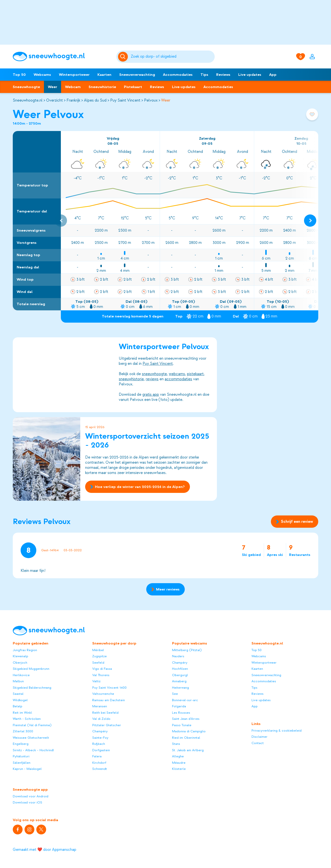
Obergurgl (180, 675)
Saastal (18, 694)
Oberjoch (20, 663)
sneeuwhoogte (154, 374)
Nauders (178, 656)
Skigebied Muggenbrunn (31, 669)
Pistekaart (133, 87)
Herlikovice (21, 675)
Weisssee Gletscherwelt (31, 738)
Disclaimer (259, 737)
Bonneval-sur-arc (185, 700)
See (175, 694)
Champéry (100, 731)
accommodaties (178, 379)
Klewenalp (20, 656)
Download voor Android (31, 796)
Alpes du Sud (95, 100)
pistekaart (195, 374)
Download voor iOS (27, 802)
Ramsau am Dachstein (109, 700)
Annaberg (179, 681)
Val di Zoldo (101, 719)
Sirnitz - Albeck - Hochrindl (33, 750)
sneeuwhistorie (131, 379)
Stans (176, 744)
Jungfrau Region (25, 650)
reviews (152, 379)
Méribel (98, 650)
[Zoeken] (172, 57)
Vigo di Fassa (102, 669)
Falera (97, 756)
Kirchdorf (99, 763)
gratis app (151, 395)
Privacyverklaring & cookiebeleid (277, 730)
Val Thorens (101, 675)
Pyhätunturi (21, 756)
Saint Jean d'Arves (186, 719)
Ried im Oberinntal (186, 738)
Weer (53, 87)
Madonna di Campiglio (189, 731)
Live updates (250, 75)
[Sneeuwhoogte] (62, 57)
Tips (204, 75)
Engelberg (21, 744)
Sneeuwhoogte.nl (28, 100)
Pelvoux (151, 100)
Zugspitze (99, 656)
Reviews (223, 75)
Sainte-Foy (100, 738)
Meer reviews (165, 589)
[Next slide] (310, 221)
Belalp (18, 706)
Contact (258, 743)
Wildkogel (20, 700)
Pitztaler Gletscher (107, 725)
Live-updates (184, 87)
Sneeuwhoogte (26, 87)
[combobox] (172, 57)
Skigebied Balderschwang (32, 688)
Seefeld (98, 663)
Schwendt (100, 769)
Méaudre (179, 763)
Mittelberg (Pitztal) (187, 650)
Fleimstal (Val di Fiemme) (32, 725)
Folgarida (179, 706)
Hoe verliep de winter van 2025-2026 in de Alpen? (138, 487)
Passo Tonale (182, 725)
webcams (177, 374)
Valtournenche (103, 694)
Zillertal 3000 (23, 731)
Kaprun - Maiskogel (27, 769)
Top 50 (19, 75)
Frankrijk (73, 100)
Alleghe (178, 756)
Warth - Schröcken (27, 719)
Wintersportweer (74, 75)
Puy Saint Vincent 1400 (109, 688)
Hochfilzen (180, 669)
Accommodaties (178, 75)
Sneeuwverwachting (137, 75)
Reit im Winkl (22, 713)
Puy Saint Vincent (125, 100)
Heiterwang (180, 688)
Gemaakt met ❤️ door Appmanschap (45, 850)
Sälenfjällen (22, 763)
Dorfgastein (101, 750)
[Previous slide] (61, 221)
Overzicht (54, 100)
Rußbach (99, 744)
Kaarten (104, 75)
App (273, 75)
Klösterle (179, 769)
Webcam (73, 87)
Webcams (42, 75)
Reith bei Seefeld (105, 713)
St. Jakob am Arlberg (188, 750)
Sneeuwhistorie (102, 87)
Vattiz (96, 681)
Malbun (18, 681)
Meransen (100, 706)
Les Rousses (181, 713)
